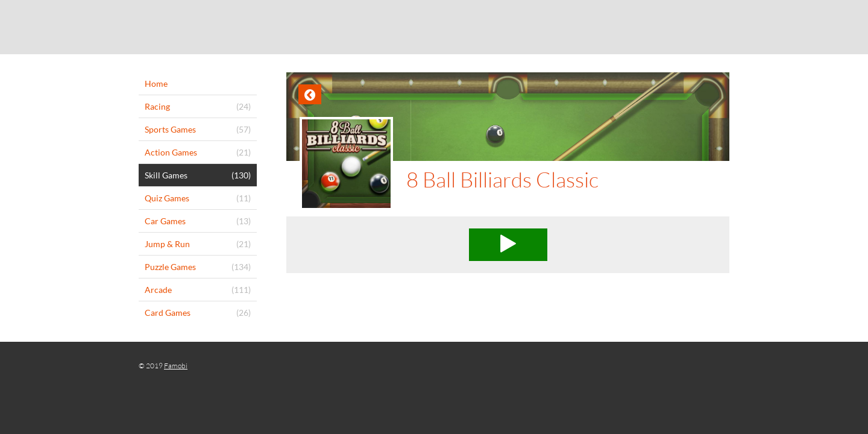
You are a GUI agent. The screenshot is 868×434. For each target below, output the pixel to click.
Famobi (176, 366)
